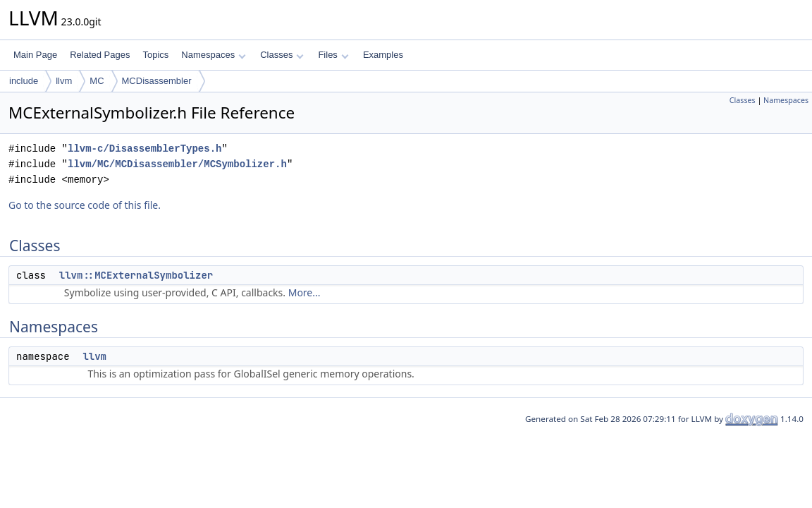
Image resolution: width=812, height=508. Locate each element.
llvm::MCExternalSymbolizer (136, 275)
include (24, 81)
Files (333, 55)
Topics (155, 55)
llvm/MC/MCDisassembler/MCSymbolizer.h (177, 164)
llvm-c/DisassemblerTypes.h (144, 149)
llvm (64, 81)
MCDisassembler (157, 81)
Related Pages (100, 55)
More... (304, 292)
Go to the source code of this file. (85, 205)
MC (97, 81)
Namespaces (213, 55)
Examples (383, 55)
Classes (282, 55)
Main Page (35, 55)
